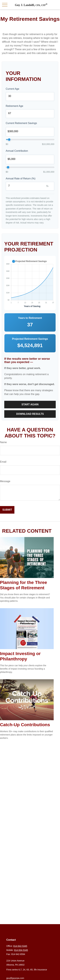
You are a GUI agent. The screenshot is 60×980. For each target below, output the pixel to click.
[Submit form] (7, 510)
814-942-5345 (20, 946)
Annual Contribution (17, 151)
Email (3, 462)
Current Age (12, 89)
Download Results (30, 414)
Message (5, 481)
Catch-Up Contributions (25, 725)
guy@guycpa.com (15, 978)
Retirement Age (14, 106)
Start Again (30, 404)
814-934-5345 (21, 950)
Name (3, 442)
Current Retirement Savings (21, 123)
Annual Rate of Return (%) (21, 179)
